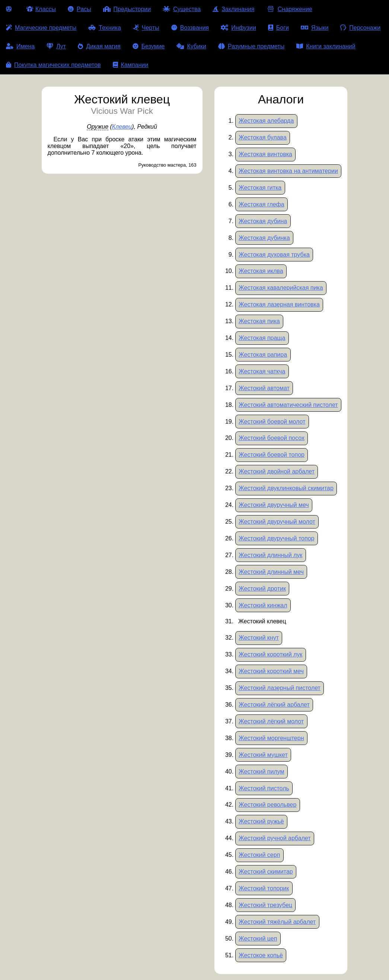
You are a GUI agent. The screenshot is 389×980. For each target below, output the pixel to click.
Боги (278, 28)
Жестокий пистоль (264, 788)
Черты (146, 28)
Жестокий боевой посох (272, 438)
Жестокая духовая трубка (274, 255)
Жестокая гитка (260, 188)
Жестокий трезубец (265, 905)
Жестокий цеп (258, 939)
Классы (41, 9)
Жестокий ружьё (261, 821)
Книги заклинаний (326, 46)
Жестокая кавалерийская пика (281, 288)
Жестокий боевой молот (272, 422)
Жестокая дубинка (264, 238)
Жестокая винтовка (265, 154)
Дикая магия (99, 46)
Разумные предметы (251, 46)
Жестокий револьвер (267, 805)
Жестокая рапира (263, 355)
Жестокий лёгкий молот (271, 721)
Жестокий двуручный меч (274, 505)
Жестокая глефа (262, 204)
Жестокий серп (259, 855)
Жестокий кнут (259, 638)
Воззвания (190, 28)
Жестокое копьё (261, 955)
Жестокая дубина (263, 221)
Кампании (131, 65)
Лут (56, 46)
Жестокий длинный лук (270, 555)
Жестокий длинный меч (271, 572)
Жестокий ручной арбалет (275, 838)
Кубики (191, 46)
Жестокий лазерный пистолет (280, 688)
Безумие (149, 46)
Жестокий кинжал (263, 605)
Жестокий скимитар (266, 872)
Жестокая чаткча (262, 371)
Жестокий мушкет (263, 755)
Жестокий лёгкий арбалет (274, 705)
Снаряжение (289, 9)
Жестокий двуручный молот (277, 522)
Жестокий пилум (262, 772)
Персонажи (360, 28)
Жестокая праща (262, 338)
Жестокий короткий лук (270, 654)
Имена (20, 46)
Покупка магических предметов (53, 65)
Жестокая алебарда (266, 121)
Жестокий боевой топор (272, 455)
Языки (315, 28)
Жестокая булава (263, 137)
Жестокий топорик (264, 888)
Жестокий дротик (262, 589)
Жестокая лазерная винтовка (279, 304)
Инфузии (238, 28)
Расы (79, 9)
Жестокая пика (259, 321)
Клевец (122, 127)
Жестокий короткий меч (271, 671)
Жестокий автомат (264, 388)
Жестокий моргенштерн (271, 738)
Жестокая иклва (261, 271)
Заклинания (233, 9)
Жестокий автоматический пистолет (288, 405)
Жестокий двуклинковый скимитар (286, 488)
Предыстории (127, 9)
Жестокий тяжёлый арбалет (277, 922)
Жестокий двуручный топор (276, 538)
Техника (104, 28)
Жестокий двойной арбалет (277, 471)
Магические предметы (41, 28)
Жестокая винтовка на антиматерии (288, 171)
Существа (182, 9)
